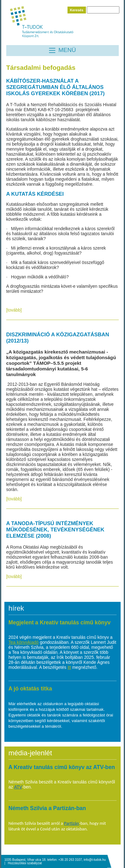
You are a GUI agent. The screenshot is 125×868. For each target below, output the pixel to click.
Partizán (72, 823)
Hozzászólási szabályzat (25, 863)
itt (69, 667)
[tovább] (14, 310)
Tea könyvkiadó (24, 642)
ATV (18, 787)
